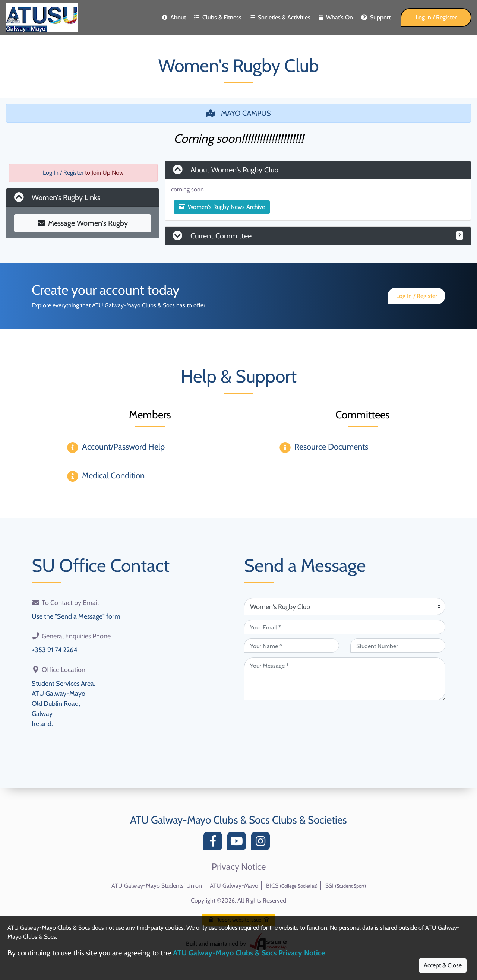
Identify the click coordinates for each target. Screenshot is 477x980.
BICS (292, 886)
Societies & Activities (280, 17)
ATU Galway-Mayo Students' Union (157, 886)
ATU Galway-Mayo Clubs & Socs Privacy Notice (249, 953)
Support (376, 17)
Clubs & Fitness (218, 17)
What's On (336, 17)
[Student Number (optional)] (398, 646)
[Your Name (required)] (292, 646)
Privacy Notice (239, 867)
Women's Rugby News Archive (222, 207)
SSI (346, 886)
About (174, 17)
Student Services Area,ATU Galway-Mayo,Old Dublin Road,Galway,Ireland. (64, 704)
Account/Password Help (123, 447)
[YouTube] (238, 843)
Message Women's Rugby (83, 223)
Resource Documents (331, 447)
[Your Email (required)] (345, 627)
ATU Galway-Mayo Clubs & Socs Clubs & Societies (238, 820)
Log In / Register (436, 17)
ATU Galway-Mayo (234, 886)
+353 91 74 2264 (54, 650)
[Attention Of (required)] (345, 606)
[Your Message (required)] (345, 679)
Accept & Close (443, 965)
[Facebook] (215, 843)
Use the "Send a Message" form (76, 616)
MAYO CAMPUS (239, 113)
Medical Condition (113, 475)
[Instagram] (262, 843)
